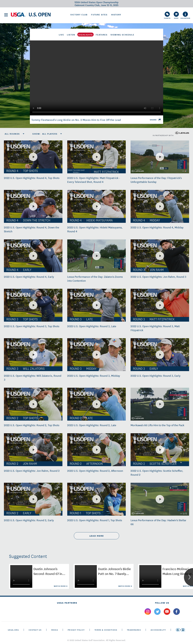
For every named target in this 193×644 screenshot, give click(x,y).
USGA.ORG (13, 630)
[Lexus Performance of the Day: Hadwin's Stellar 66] (160, 499)
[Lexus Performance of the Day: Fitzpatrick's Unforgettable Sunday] (160, 157)
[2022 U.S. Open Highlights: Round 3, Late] (96, 305)
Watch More (60, 586)
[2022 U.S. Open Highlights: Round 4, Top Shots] (33, 157)
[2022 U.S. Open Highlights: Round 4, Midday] (160, 206)
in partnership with (171, 133)
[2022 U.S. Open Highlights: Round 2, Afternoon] (96, 450)
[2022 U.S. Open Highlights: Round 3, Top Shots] (33, 305)
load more (96, 536)
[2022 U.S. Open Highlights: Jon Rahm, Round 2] (33, 450)
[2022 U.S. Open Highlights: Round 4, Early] (33, 256)
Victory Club (79, 14)
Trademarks (134, 630)
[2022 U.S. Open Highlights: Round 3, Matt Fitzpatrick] (160, 305)
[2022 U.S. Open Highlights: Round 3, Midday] (96, 355)
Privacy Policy (76, 630)
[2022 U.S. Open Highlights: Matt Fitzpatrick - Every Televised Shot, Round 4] (96, 157)
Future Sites (99, 14)
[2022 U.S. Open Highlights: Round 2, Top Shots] (33, 404)
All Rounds (12, 134)
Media (55, 630)
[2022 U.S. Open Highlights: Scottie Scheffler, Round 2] (160, 450)
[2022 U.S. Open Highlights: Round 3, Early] (160, 355)
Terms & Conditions (106, 630)
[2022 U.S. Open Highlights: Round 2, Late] (96, 404)
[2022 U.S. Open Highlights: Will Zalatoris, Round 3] (33, 355)
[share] (160, 119)
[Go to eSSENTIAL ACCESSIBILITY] (180, 630)
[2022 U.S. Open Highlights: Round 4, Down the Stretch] (33, 206)
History (116, 14)
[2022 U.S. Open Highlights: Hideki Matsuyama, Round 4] (96, 206)
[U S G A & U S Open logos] (31, 15)
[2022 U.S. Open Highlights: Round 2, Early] (33, 499)
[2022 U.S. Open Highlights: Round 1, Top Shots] (96, 499)
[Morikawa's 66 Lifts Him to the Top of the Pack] (160, 404)
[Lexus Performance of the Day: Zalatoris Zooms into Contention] (96, 256)
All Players (50, 134)
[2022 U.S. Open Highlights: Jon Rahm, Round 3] (160, 256)
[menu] (6, 15)
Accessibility (158, 630)
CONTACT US (35, 630)
